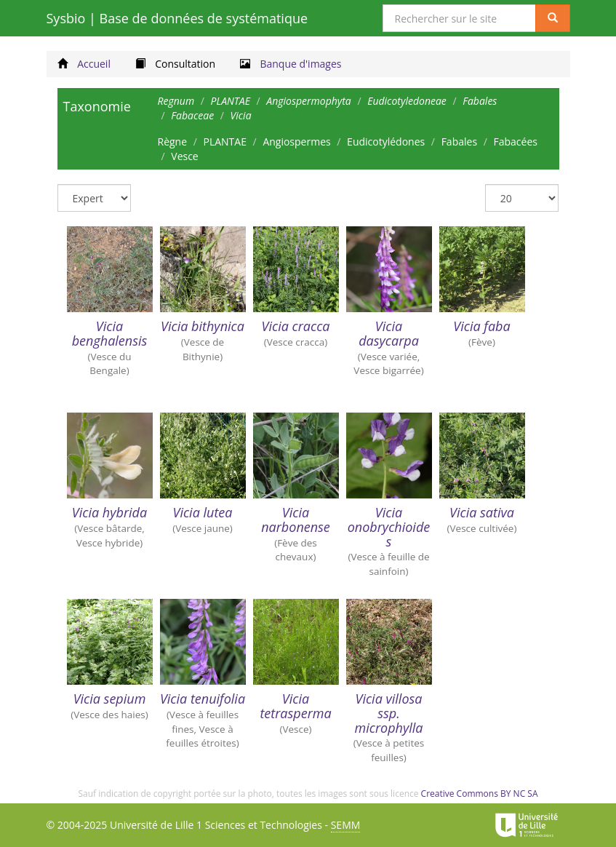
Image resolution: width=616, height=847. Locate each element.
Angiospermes (296, 142)
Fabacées (515, 142)
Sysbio (177, 18)
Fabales (459, 142)
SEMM (346, 825)
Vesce (184, 156)
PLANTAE (224, 142)
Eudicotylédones (386, 142)
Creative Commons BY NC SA (480, 794)
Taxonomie (97, 106)
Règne (173, 142)
